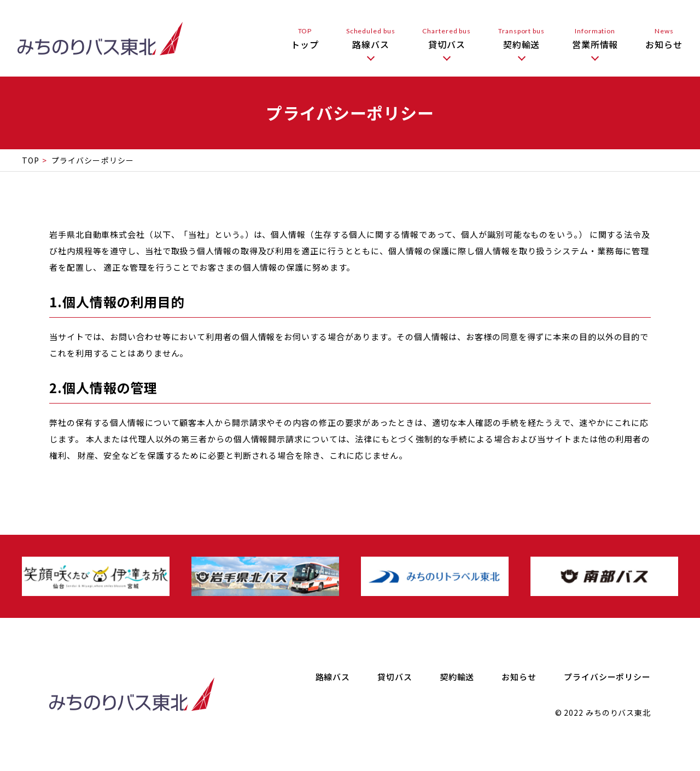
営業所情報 (595, 38)
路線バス (371, 38)
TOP (31, 160)
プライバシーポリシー (607, 677)
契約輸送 (521, 38)
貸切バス (447, 38)
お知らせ (664, 38)
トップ (305, 38)
